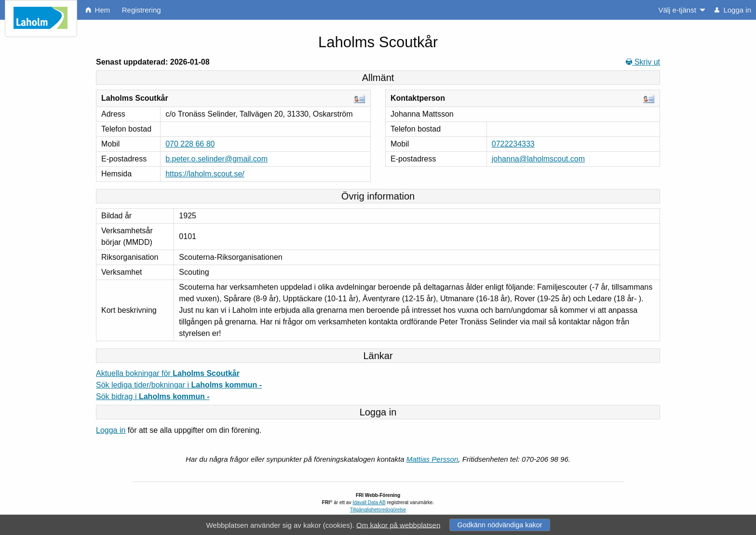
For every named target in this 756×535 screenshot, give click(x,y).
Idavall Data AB (369, 502)
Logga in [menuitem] (733, 10)
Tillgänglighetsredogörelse (378, 510)
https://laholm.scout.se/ (205, 174)
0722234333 (513, 144)
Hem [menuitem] (98, 10)
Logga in (111, 430)
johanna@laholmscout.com (538, 159)
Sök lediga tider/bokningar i (179, 385)
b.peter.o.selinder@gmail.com (216, 159)
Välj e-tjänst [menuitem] (677, 10)
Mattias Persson (432, 459)
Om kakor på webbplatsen (398, 525)
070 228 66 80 (190, 144)
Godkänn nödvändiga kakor (499, 525)
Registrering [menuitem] (142, 10)
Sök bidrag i (153, 396)
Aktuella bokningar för (168, 373)
